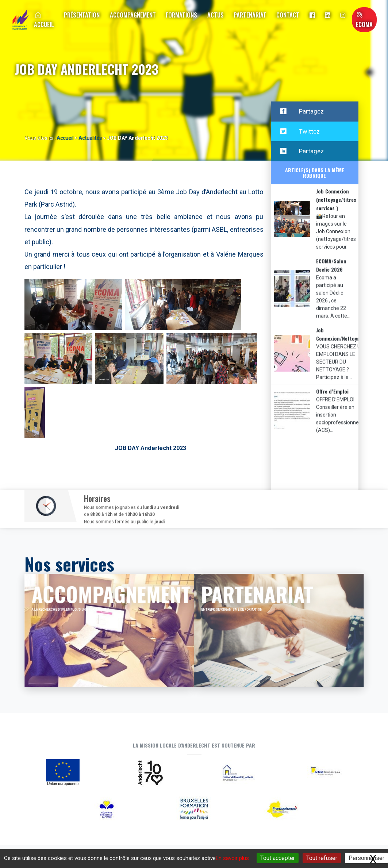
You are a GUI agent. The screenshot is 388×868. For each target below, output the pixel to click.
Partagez (302, 112)
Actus (216, 15)
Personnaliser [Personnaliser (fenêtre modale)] (366, 858)
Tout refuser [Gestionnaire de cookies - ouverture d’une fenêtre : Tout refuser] (322, 858)
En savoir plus (232, 858)
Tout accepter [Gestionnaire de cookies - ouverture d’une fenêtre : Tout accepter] (278, 858)
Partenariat (250, 15)
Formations (181, 15)
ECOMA (364, 20)
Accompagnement (133, 15)
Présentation (82, 15)
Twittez (300, 132)
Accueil (44, 20)
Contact (288, 15)
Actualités (90, 138)
